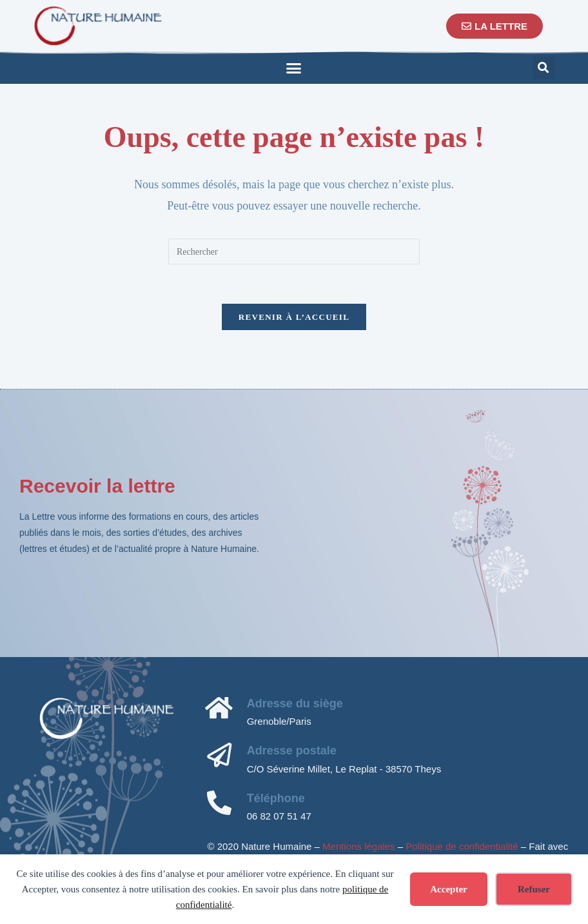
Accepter (448, 889)
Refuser (534, 889)
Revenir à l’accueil (294, 317)
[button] (294, 68)
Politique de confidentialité (462, 846)
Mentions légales (359, 846)
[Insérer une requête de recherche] (294, 251)
